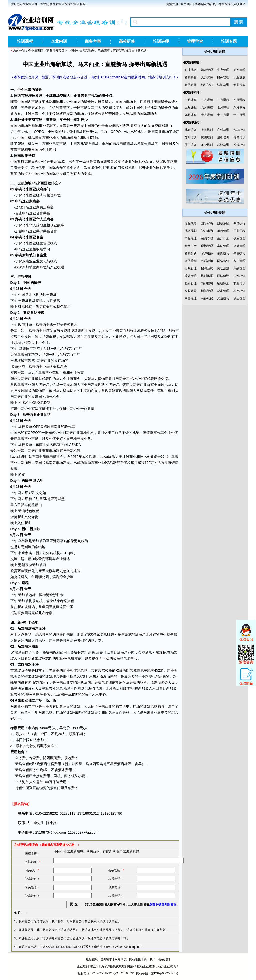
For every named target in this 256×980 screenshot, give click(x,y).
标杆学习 (207, 85)
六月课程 (207, 107)
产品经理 (191, 238)
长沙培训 (239, 145)
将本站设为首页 (205, 4)
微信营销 (191, 261)
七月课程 (223, 107)
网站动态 (121, 959)
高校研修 (127, 41)
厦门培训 (191, 145)
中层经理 (191, 298)
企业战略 (191, 70)
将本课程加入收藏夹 (232, 4)
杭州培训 (207, 137)
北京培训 (191, 130)
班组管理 (239, 298)
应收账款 (191, 291)
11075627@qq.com (83, 832)
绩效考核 (191, 276)
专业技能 (239, 85)
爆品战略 (191, 223)
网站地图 (135, 959)
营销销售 (191, 77)
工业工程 (239, 231)
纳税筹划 (223, 283)
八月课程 (239, 107)
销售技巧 (239, 253)
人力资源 (207, 77)
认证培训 (223, 85)
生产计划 (223, 238)
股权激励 (223, 223)
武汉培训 (223, 145)
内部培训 (239, 276)
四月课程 (239, 100)
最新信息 (92, 959)
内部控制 (207, 283)
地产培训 (239, 291)
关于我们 (150, 959)
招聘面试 (207, 268)
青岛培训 (239, 137)
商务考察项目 (55, 51)
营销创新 (191, 253)
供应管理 (239, 238)
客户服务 (207, 253)
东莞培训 (207, 145)
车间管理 (223, 246)
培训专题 (229, 41)
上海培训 (207, 130)
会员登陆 (186, 4)
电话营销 (207, 261)
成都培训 (223, 137)
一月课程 (191, 100)
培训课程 (25, 41)
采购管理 (207, 238)
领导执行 (239, 223)
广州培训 (223, 130)
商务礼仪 (207, 298)
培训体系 (207, 276)
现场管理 (207, 246)
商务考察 (93, 41)
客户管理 (239, 261)
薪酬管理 (239, 268)
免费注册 (172, 4)
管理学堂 (195, 41)
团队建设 (223, 276)
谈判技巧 (223, 253)
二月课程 (207, 100)
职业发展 (239, 77)
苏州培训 (191, 137)
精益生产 (191, 246)
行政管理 (191, 268)
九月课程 (191, 115)
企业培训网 (36, 51)
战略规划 (191, 231)
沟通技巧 (223, 298)
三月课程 (223, 100)
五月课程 (191, 107)
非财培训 (239, 283)
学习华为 (207, 231)
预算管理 (207, 291)
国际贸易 (158, 331)
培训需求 (106, 959)
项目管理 (223, 231)
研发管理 (239, 70)
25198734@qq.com (51, 832)
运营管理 (207, 70)
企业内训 (59, 41)
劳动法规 (223, 268)
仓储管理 (239, 246)
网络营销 (223, 261)
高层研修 (191, 85)
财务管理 (223, 77)
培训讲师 (161, 41)
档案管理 (191, 283)
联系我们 (164, 959)
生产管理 (223, 70)
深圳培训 (239, 130)
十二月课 (239, 115)
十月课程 (207, 115)
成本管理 (223, 291)
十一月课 (223, 115)
